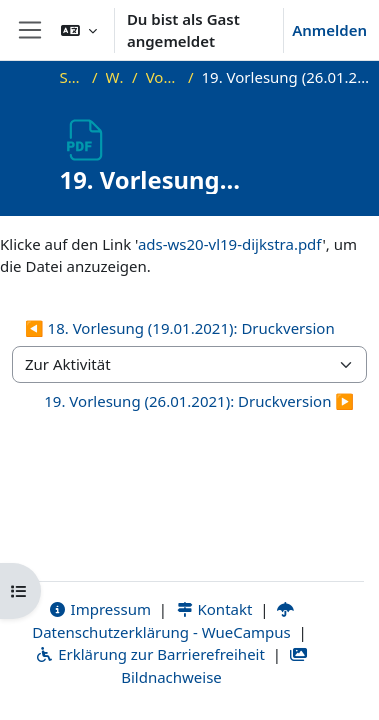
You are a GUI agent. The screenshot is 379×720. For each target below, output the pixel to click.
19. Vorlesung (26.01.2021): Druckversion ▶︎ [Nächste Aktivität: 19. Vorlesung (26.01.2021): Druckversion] (199, 401)
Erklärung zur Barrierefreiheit (149, 654)
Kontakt (214, 609)
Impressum (99, 609)
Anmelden (329, 30)
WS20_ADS (115, 77)
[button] (79, 30)
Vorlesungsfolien (163, 77)
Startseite (72, 77)
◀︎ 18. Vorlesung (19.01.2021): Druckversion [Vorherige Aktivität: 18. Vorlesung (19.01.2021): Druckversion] (180, 328)
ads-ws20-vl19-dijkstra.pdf (230, 244)
